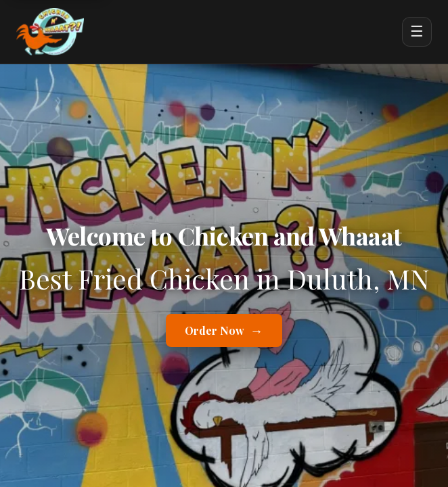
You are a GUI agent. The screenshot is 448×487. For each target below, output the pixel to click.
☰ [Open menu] (417, 31)
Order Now (224, 330)
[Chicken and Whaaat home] (50, 32)
